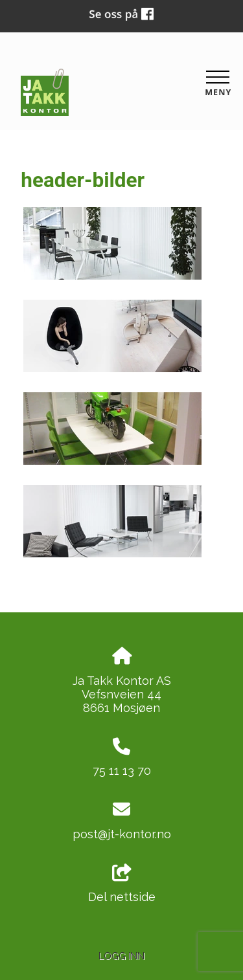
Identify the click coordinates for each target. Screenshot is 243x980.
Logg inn (121, 956)
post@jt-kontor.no (122, 834)
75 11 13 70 (122, 771)
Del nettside (122, 884)
